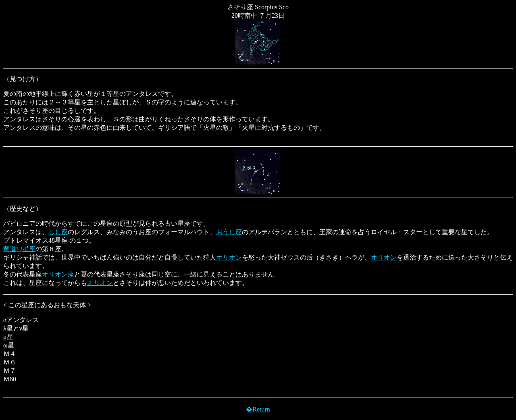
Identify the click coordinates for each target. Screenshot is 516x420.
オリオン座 (58, 274)
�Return (258, 409)
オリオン (229, 257)
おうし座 (229, 232)
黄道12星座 (19, 249)
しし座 (58, 232)
